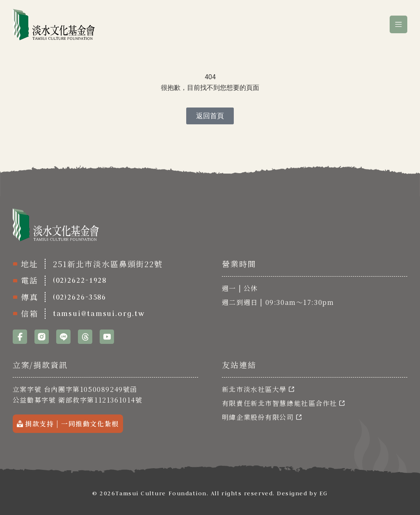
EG (324, 493)
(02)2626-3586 (80, 297)
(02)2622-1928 (80, 280)
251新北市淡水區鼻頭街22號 (109, 264)
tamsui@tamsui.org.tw (99, 314)
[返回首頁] (210, 116)
